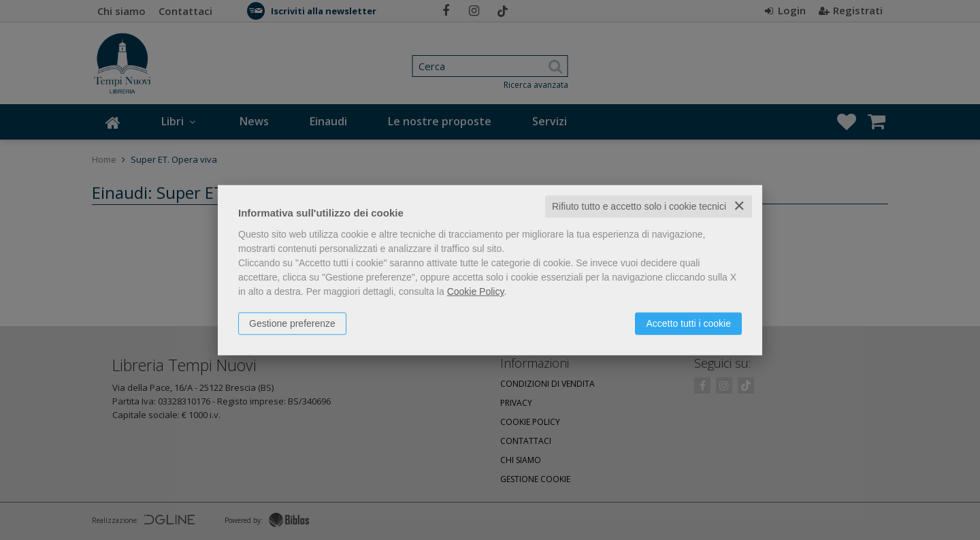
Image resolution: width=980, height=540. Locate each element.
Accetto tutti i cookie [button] (688, 323)
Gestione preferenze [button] (292, 323)
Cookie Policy (476, 291)
